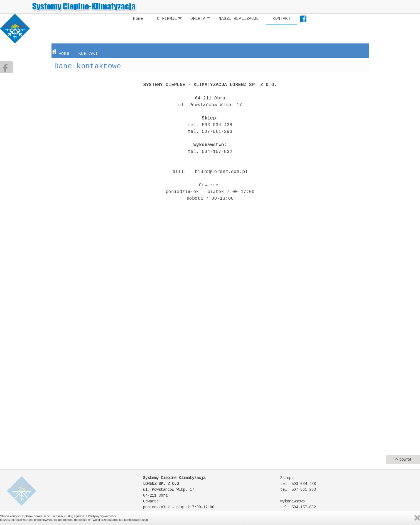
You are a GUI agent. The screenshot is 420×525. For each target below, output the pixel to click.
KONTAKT (282, 19)
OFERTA (200, 19)
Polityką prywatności (102, 516)
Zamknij (417, 518)
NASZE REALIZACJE (239, 19)
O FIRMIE (169, 19)
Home (138, 19)
